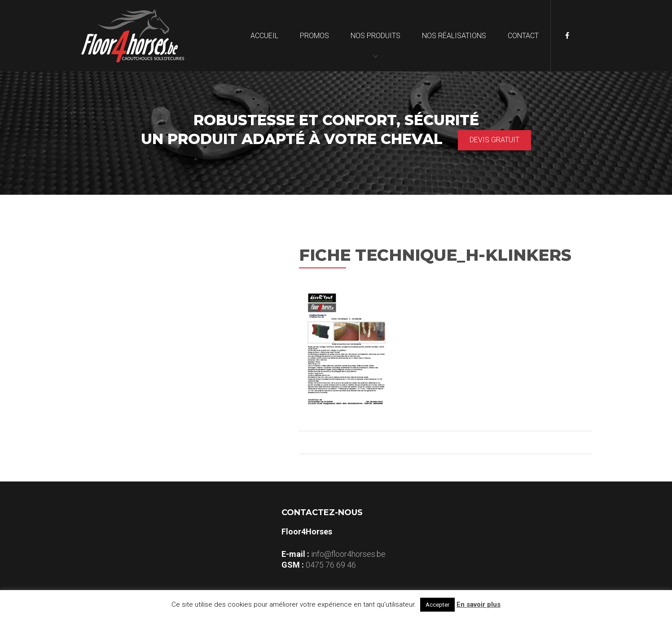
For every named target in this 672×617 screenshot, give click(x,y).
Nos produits (376, 36)
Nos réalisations (454, 36)
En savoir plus (479, 604)
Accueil (264, 36)
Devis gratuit (494, 140)
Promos (314, 36)
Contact (523, 36)
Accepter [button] (437, 605)
